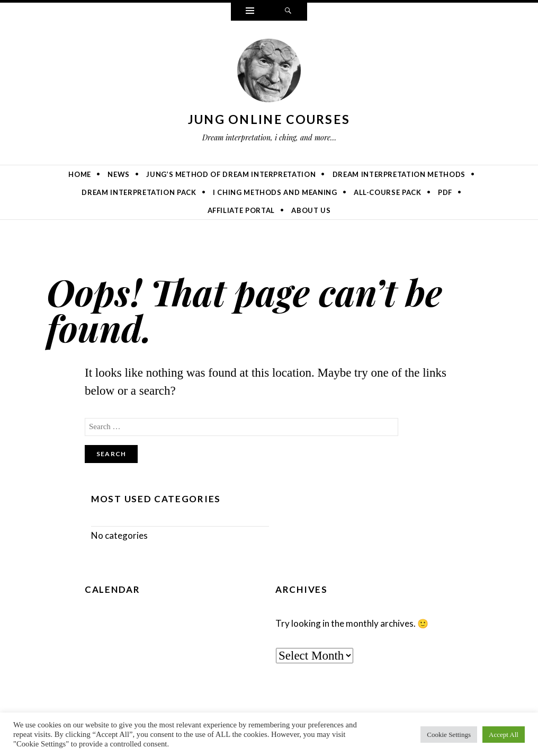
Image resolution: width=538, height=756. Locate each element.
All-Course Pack (388, 192)
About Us (311, 210)
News (119, 174)
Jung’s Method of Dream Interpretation (231, 174)
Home (80, 174)
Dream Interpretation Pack (139, 192)
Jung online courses (269, 119)
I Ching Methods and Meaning (275, 192)
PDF (445, 192)
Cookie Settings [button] (449, 735)
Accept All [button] (504, 735)
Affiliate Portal (241, 210)
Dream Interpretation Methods (399, 174)
